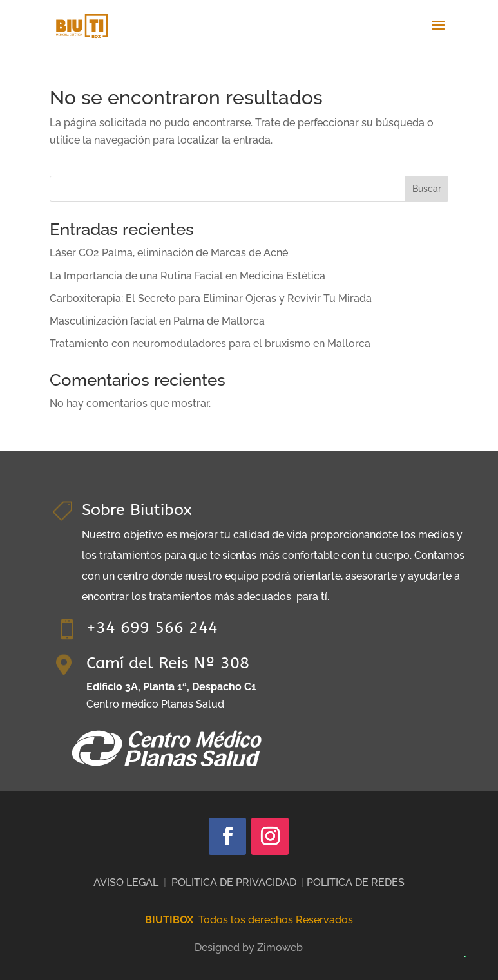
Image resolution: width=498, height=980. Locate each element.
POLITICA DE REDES (356, 882)
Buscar (427, 189)
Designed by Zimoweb (249, 947)
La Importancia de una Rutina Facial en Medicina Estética (187, 276)
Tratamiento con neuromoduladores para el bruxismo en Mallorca (210, 344)
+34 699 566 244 (152, 628)
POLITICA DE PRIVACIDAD (234, 882)
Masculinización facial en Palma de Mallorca (157, 321)
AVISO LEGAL (126, 882)
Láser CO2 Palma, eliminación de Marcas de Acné (169, 253)
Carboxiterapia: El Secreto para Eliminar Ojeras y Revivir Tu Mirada (211, 298)
